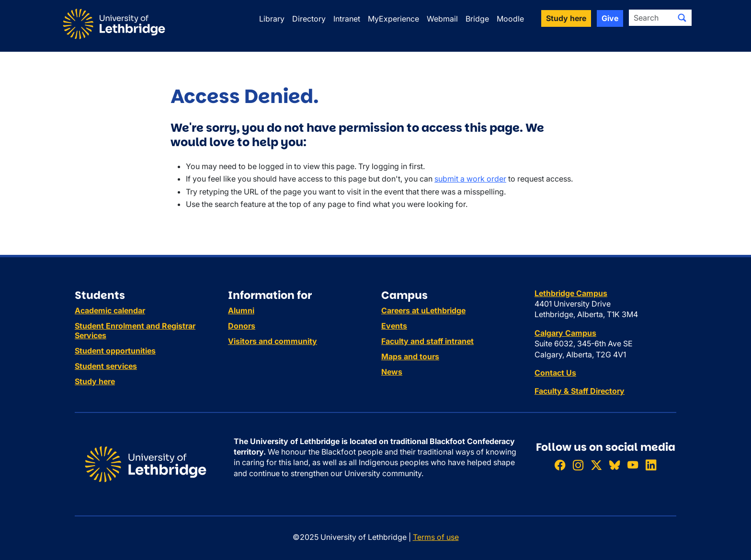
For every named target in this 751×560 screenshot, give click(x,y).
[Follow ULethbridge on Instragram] (578, 465)
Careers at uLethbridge (423, 310)
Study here (95, 381)
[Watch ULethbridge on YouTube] (633, 465)
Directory (309, 19)
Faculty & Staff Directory (580, 391)
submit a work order (470, 179)
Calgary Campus (565, 333)
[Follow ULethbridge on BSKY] (614, 465)
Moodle (510, 19)
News (392, 372)
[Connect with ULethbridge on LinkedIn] (651, 465)
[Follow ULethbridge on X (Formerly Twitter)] (596, 465)
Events (394, 326)
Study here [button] (566, 18)
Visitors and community (273, 341)
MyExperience (393, 19)
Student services (106, 366)
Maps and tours (410, 356)
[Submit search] (682, 18)
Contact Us (555, 373)
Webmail (442, 19)
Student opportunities (115, 351)
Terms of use (436, 537)
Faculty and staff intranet (427, 341)
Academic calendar (110, 310)
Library (272, 19)
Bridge (477, 19)
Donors (242, 326)
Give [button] (610, 18)
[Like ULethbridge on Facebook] (560, 465)
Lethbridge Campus (571, 293)
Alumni (241, 310)
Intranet (347, 19)
